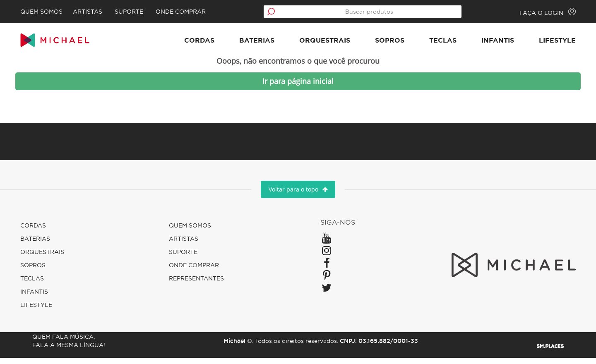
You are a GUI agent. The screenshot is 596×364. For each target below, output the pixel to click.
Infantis (480, 43)
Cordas (182, 43)
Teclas (425, 43)
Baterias (239, 43)
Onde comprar (200, 12)
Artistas (107, 12)
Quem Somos (59, 12)
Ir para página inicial (298, 87)
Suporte (148, 12)
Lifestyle (540, 43)
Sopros (372, 43)
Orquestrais (307, 43)
